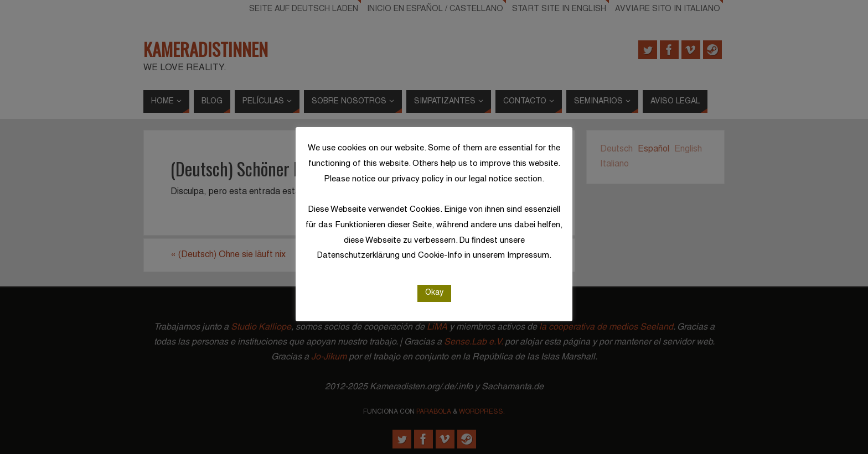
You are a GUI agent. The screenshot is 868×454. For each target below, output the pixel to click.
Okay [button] (434, 293)
